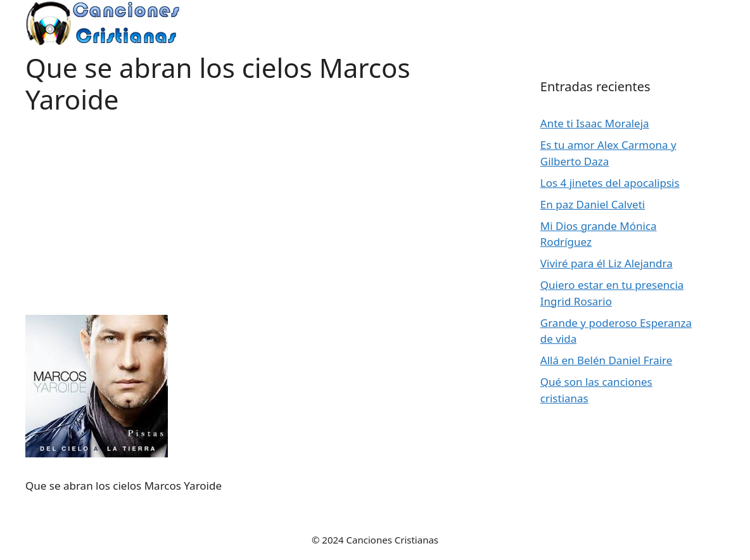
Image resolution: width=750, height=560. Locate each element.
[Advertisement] (257, 205)
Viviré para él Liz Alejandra (607, 263)
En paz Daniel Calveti (593, 204)
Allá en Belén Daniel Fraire (607, 360)
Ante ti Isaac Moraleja (595, 123)
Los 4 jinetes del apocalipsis (610, 183)
